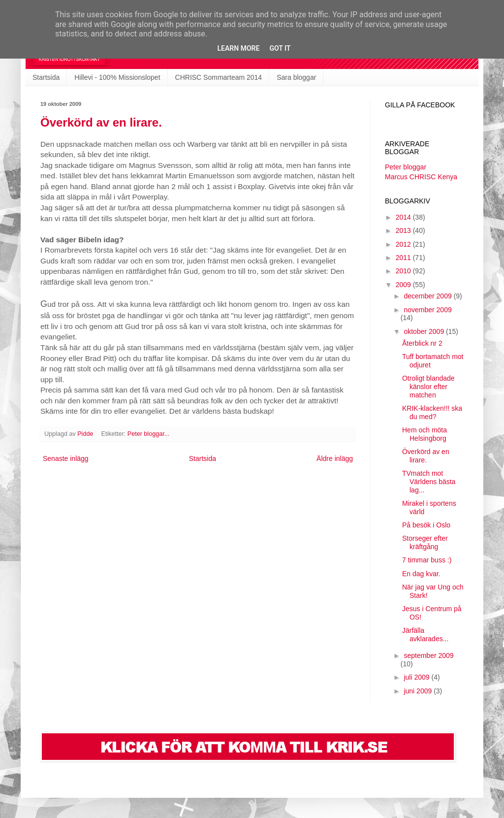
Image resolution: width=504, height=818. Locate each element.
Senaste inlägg (66, 458)
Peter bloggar (406, 167)
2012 (404, 244)
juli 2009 (417, 677)
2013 (404, 230)
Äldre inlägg (335, 458)
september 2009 (428, 655)
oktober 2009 (425, 331)
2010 (404, 271)
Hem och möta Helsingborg (425, 434)
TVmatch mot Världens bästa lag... (429, 482)
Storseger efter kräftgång (425, 542)
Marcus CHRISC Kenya (421, 177)
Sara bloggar (296, 77)
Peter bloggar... (148, 434)
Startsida (46, 77)
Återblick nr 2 (422, 343)
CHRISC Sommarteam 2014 (219, 77)
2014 (404, 217)
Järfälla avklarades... (425, 635)
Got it (280, 48)
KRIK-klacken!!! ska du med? (432, 412)
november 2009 (427, 310)
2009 (404, 285)
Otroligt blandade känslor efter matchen (428, 387)
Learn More (238, 48)
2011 (404, 258)
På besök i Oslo (426, 525)
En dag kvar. (421, 574)
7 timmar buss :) (427, 560)
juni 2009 (419, 691)
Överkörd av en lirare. (101, 122)
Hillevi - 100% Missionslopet (117, 77)
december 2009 (428, 296)
